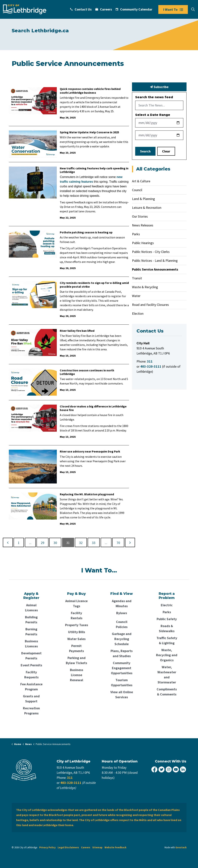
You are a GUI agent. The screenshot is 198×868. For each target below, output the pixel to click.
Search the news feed (154, 97)
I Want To (173, 9)
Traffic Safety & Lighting (167, 640)
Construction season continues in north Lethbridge (87, 372)
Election (138, 313)
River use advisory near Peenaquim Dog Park (90, 451)
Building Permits (31, 620)
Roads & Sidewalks (167, 628)
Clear (166, 151)
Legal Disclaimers (68, 847)
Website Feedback (115, 847)
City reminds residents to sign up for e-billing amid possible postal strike (94, 285)
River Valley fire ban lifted (77, 331)
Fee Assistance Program (31, 687)
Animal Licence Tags (76, 603)
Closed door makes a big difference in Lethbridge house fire (93, 408)
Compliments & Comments (167, 692)
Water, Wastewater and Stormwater (167, 675)
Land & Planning (143, 199)
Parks (136, 234)
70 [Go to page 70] (118, 543)
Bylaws (122, 613)
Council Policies (122, 624)
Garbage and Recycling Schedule (122, 639)
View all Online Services (122, 695)
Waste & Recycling (145, 287)
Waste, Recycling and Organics (167, 655)
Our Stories (140, 216)
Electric (167, 605)
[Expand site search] (193, 9)
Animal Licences (31, 608)
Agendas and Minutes (122, 603)
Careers (104, 9)
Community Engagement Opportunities (122, 668)
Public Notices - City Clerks (151, 252)
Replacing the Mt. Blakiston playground (87, 494)
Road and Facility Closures (150, 305)
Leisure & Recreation (147, 208)
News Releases (143, 225)
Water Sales (76, 639)
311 (70, 778)
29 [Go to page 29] (42, 543)
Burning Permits (31, 632)
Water (136, 296)
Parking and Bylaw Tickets (76, 660)
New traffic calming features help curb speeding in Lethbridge (94, 170)
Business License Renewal (77, 675)
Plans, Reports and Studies (122, 653)
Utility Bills (77, 632)
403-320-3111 (71, 783)
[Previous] (8, 542)
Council (137, 190)
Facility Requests (31, 675)
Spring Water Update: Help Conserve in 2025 (89, 132)
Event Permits (31, 665)
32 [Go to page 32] (81, 543)
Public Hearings (143, 243)
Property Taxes (77, 625)
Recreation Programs (31, 711)
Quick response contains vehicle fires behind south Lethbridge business (90, 91)
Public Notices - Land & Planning (155, 261)
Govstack (181, 847)
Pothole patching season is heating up (86, 232)
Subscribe (159, 87)
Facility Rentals (77, 615)
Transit (137, 278)
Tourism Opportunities (122, 682)
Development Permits (31, 656)
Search (145, 151)
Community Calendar (134, 9)
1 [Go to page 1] (19, 543)
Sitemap (97, 847)
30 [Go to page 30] (55, 543)
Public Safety (167, 619)
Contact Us (81, 9)
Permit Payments (76, 648)
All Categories (153, 169)
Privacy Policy (47, 847)
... (30, 543)
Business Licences (31, 644)
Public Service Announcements (155, 269)
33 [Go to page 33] (94, 543)
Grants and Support (31, 699)
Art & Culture (141, 181)
